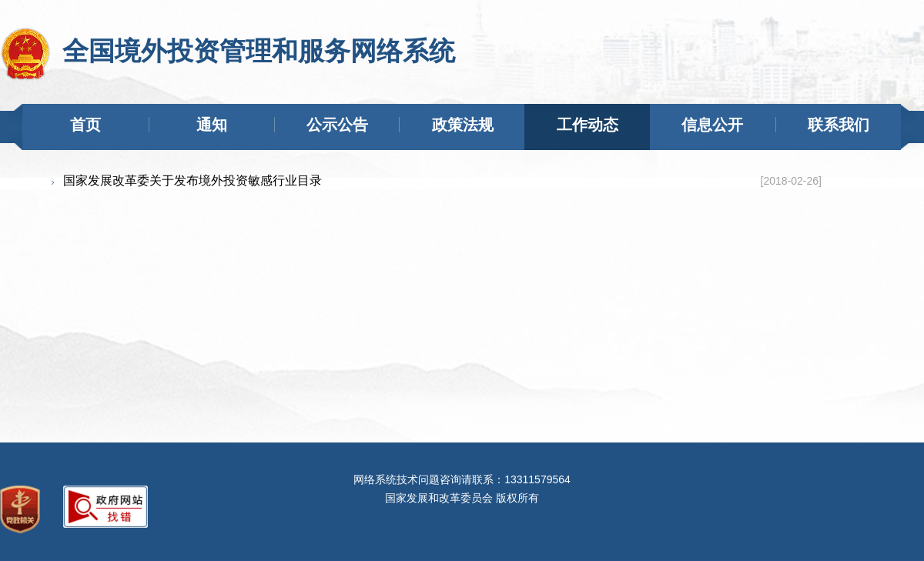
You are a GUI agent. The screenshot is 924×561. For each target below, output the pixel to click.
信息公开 (712, 125)
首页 (85, 125)
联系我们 (839, 125)
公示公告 (337, 125)
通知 (212, 125)
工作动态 (588, 125)
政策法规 (463, 125)
